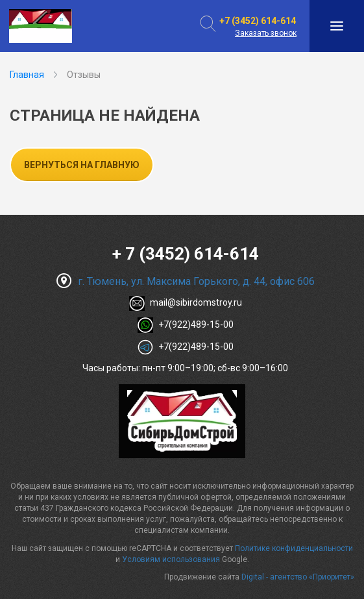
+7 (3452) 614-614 (258, 21)
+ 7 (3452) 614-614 (186, 254)
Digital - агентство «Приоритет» (298, 577)
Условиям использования (171, 559)
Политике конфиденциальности (294, 548)
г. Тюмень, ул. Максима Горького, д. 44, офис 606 (186, 281)
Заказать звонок (266, 33)
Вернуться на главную (82, 165)
